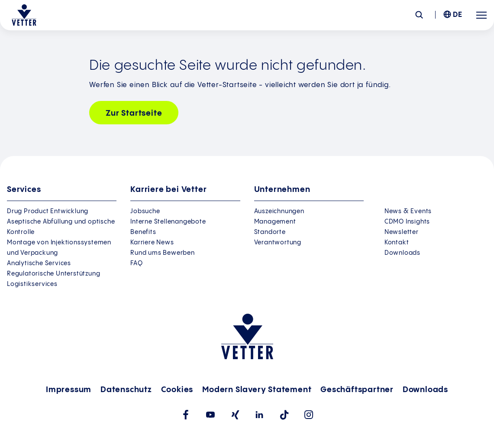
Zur (134, 113)
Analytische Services (39, 263)
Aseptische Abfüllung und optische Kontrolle (61, 227)
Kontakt (397, 243)
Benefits (143, 232)
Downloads (402, 253)
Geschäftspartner (357, 390)
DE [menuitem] (458, 15)
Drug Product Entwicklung (48, 211)
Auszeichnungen (279, 211)
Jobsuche (145, 211)
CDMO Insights (407, 222)
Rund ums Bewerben (163, 253)
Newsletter (402, 232)
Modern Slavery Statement (257, 390)
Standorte (270, 232)
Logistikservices (32, 284)
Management (275, 222)
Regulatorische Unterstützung (53, 274)
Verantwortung (278, 243)
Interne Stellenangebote (168, 222)
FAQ (136, 263)
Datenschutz (126, 390)
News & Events (408, 211)
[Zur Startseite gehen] (24, 15)
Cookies (177, 390)
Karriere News (152, 243)
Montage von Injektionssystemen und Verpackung (59, 248)
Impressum (69, 390)
